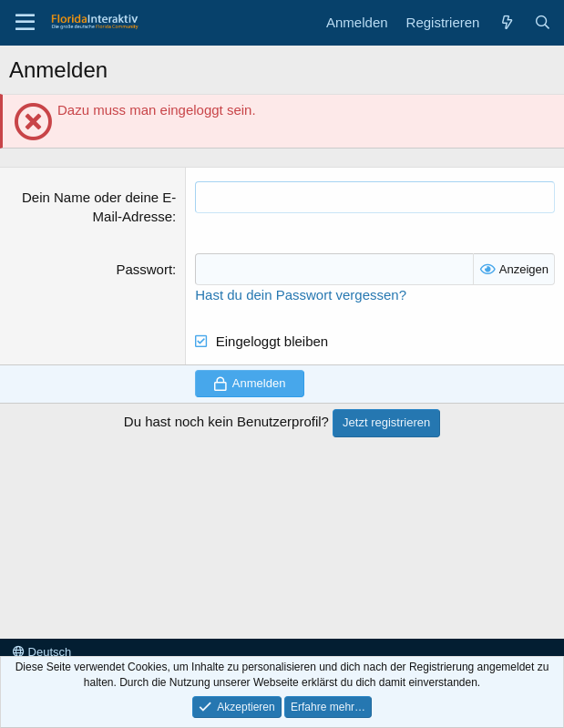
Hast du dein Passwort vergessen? (301, 295)
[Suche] (543, 22)
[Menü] (25, 23)
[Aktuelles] (506, 22)
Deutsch (42, 652)
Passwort (144, 269)
